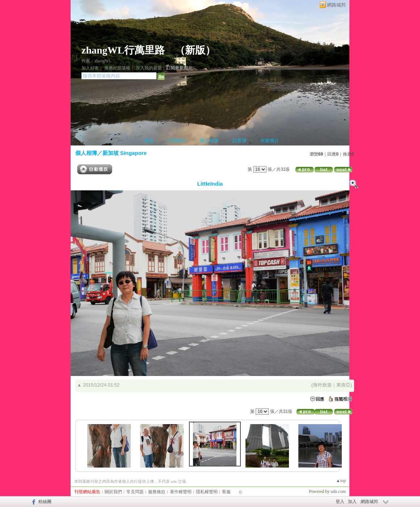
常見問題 (135, 492)
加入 (352, 502)
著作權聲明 (181, 492)
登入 (340, 502)
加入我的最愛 (149, 68)
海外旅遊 (322, 385)
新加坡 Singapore (125, 153)
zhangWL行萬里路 (123, 50)
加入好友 (90, 68)
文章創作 (177, 141)
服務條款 (157, 492)
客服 (226, 492)
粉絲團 (45, 502)
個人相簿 (209, 141)
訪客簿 (240, 141)
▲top (341, 481)
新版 (195, 50)
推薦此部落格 (117, 68)
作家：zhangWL (96, 61)
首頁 (149, 141)
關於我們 (113, 492)
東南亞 (343, 385)
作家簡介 (270, 141)
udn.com (338, 491)
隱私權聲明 (207, 492)
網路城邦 (336, 5)
